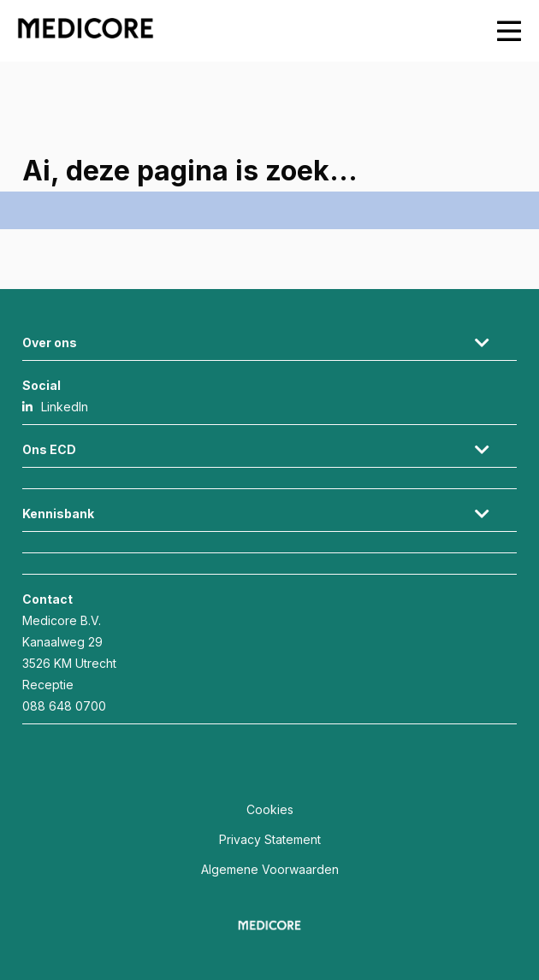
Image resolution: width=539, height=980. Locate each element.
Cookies (270, 809)
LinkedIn (65, 407)
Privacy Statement (270, 839)
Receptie (48, 685)
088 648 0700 (64, 706)
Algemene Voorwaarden (270, 869)
